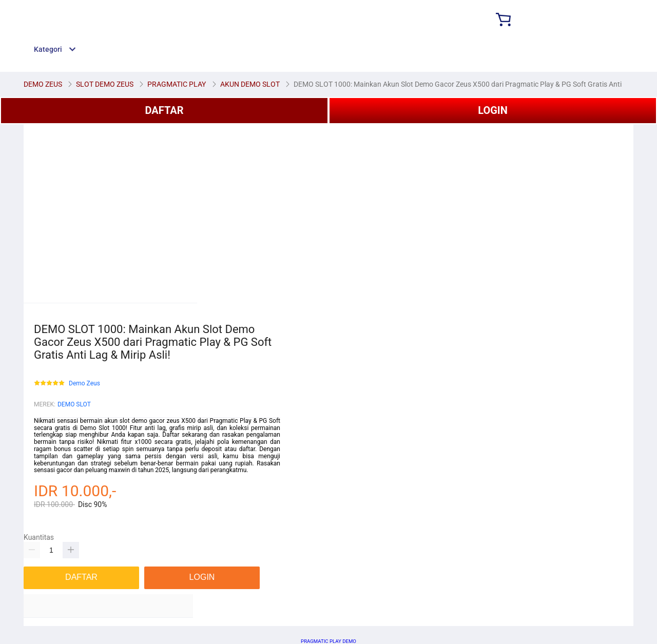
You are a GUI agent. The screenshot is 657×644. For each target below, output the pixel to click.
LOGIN (493, 110)
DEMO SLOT (74, 404)
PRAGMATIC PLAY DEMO (328, 641)
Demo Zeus (84, 384)
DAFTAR (164, 110)
